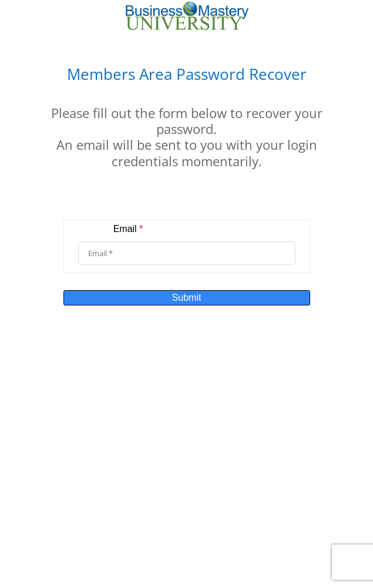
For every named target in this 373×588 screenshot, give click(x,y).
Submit (187, 298)
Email (128, 229)
